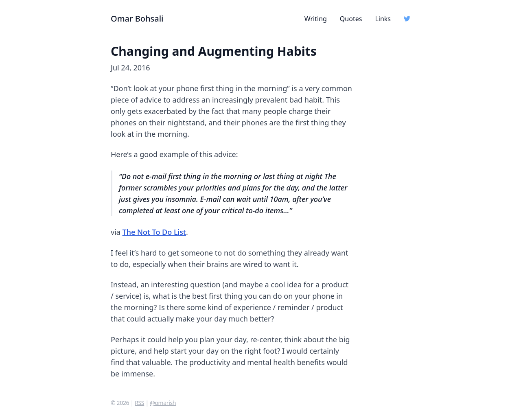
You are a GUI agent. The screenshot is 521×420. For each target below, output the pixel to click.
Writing (316, 19)
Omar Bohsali (137, 19)
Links (383, 19)
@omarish (163, 403)
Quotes (351, 19)
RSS (139, 403)
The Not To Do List (154, 232)
